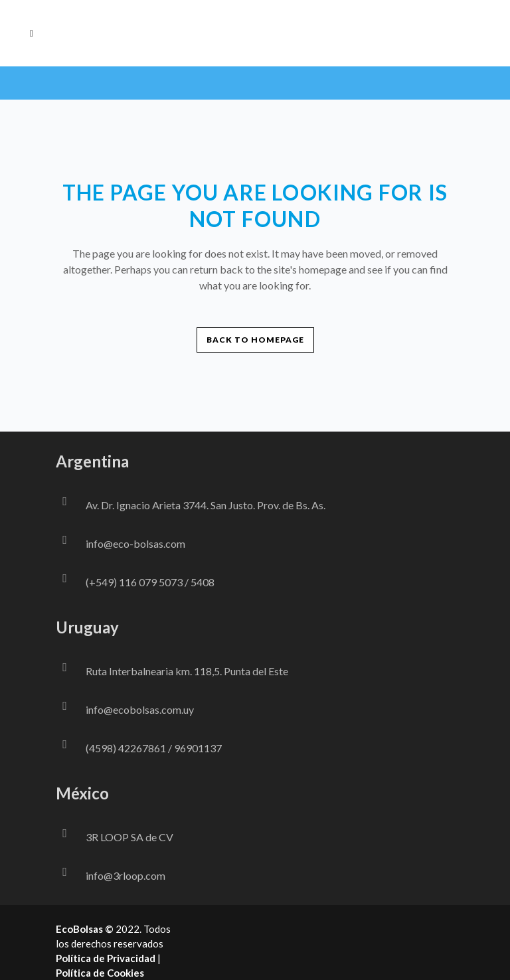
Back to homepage (255, 340)
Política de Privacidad (106, 958)
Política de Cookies (100, 973)
